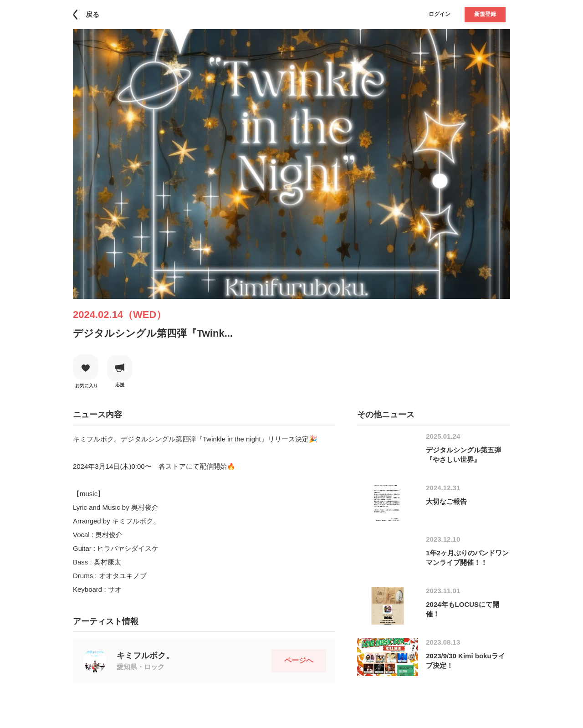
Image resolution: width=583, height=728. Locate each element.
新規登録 (485, 14)
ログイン (440, 14)
